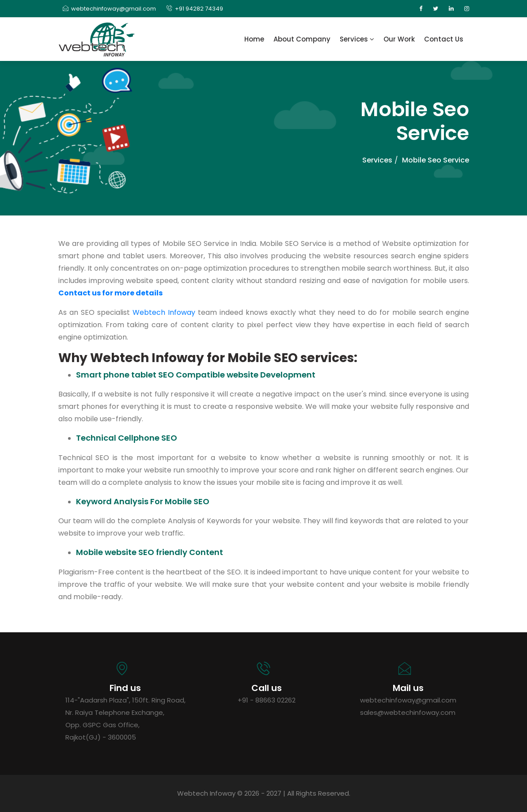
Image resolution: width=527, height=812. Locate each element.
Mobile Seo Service (436, 160)
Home (254, 39)
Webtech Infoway (164, 312)
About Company (302, 39)
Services (357, 39)
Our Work (399, 39)
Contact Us (444, 39)
